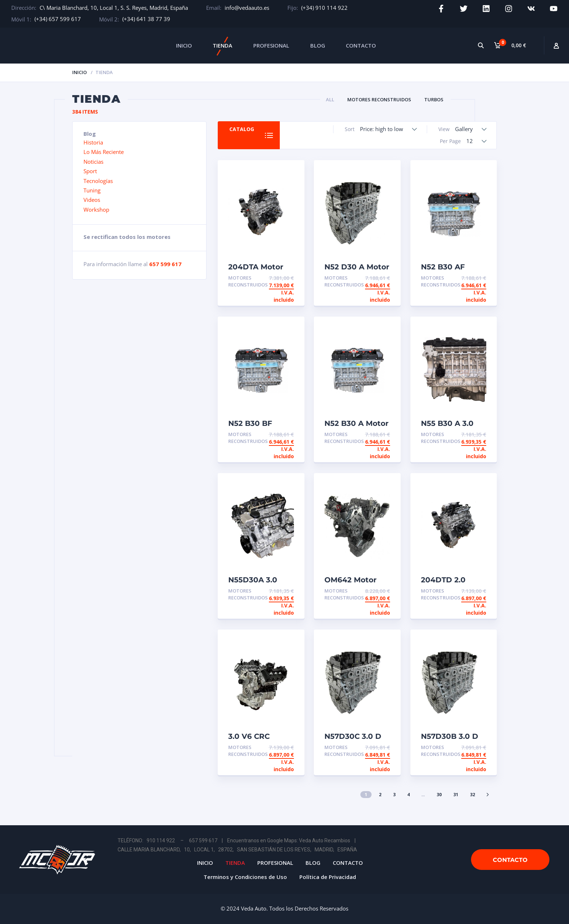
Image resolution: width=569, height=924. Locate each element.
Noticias (93, 162)
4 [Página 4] (408, 795)
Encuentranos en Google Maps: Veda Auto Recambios (289, 840)
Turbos (434, 99)
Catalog (242, 129)
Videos (92, 200)
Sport (90, 171)
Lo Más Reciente (104, 152)
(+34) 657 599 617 (58, 19)
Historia (93, 142)
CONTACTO (361, 45)
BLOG (318, 45)
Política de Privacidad (328, 877)
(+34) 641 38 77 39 (146, 19)
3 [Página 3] (394, 795)
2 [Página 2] (380, 795)
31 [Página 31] (456, 795)
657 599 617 (165, 264)
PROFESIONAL (271, 45)
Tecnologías (98, 181)
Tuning (92, 190)
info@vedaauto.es (247, 8)
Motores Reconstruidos (379, 99)
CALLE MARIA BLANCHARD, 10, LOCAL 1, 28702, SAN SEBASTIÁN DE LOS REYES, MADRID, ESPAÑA (237, 850)
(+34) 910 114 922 (324, 8)
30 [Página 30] (439, 795)
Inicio (79, 72)
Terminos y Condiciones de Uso (245, 877)
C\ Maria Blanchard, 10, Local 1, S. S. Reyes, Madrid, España (114, 8)
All (330, 99)
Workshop (96, 209)
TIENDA (222, 45)
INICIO (184, 45)
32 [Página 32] (472, 795)
